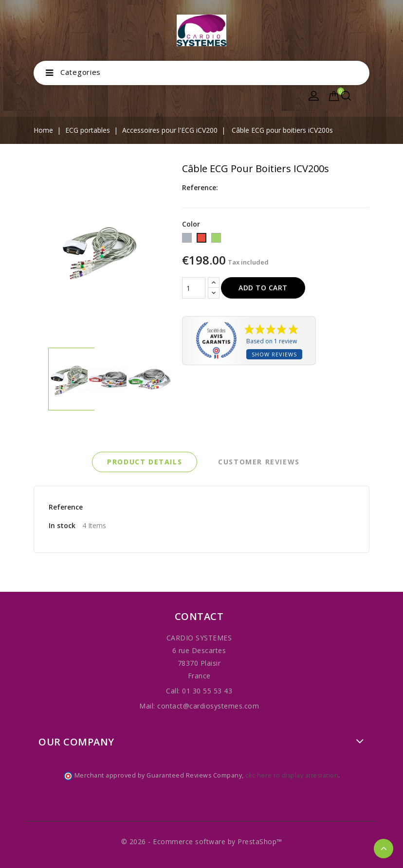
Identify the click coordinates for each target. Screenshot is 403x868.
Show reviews (274, 354)
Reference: (200, 187)
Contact (199, 616)
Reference (66, 507)
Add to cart (263, 288)
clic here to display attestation (292, 775)
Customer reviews (259, 462)
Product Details (145, 462)
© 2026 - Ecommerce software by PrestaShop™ (202, 841)
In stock (62, 525)
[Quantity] (194, 288)
